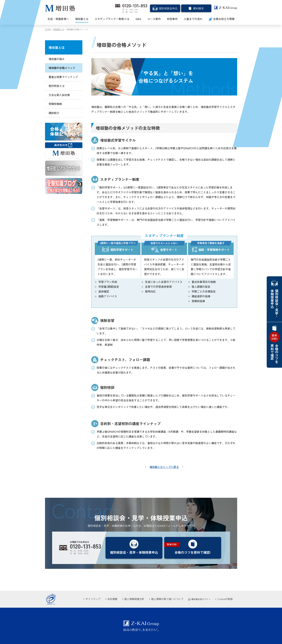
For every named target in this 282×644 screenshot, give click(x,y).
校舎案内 (172, 19)
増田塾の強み (57, 59)
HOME (48, 29)
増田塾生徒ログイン (201, 599)
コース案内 (154, 19)
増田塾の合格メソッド (62, 68)
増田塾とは (82, 19)
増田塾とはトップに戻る (164, 467)
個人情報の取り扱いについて (167, 599)
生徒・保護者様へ (58, 19)
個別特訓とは (57, 86)
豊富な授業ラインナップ (63, 77)
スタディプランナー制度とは (112, 19)
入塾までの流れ (193, 19)
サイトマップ (93, 599)
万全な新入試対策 (59, 95)
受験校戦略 (55, 104)
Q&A (138, 19)
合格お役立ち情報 (224, 19)
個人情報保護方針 (134, 599)
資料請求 (198, 8)
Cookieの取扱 (225, 599)
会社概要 (112, 599)
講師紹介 (54, 113)
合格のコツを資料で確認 (274, 347)
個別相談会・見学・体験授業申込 (274, 304)
